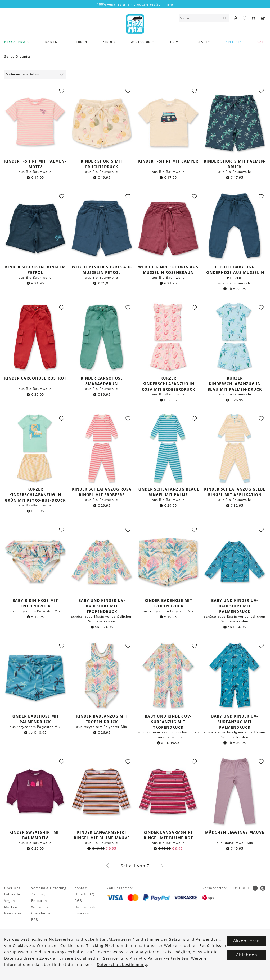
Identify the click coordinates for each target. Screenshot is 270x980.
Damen (51, 42)
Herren (80, 42)
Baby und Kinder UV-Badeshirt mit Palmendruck (235, 606)
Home (175, 42)
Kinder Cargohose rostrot (35, 378)
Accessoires (143, 42)
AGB (78, 901)
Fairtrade (12, 894)
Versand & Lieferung (49, 888)
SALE (262, 42)
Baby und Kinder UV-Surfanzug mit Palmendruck (235, 722)
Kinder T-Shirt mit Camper (168, 161)
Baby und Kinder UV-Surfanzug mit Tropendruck (168, 722)
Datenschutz (85, 907)
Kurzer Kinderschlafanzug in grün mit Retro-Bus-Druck (35, 495)
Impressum (84, 913)
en (263, 18)
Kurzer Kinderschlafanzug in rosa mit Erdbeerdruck (168, 384)
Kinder (109, 42)
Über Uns (12, 888)
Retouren (39, 901)
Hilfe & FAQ (85, 894)
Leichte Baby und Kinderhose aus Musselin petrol (235, 272)
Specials (234, 42)
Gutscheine (41, 913)
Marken (11, 907)
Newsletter (14, 913)
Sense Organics (18, 56)
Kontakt (81, 888)
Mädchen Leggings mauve (235, 832)
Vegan (10, 901)
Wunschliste (42, 907)
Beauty (203, 42)
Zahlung (38, 894)
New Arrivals (17, 42)
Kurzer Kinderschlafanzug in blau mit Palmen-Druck (235, 384)
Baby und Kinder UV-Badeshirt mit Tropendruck (102, 606)
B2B (35, 920)
